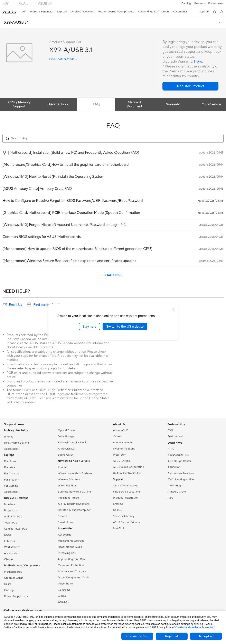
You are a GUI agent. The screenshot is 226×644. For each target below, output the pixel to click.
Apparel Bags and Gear (72, 559)
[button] (186, 3)
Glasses (9, 559)
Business (199, 3)
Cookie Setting (137, 636)
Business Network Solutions (75, 492)
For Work (10, 467)
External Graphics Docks (73, 443)
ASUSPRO (174, 467)
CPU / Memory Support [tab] (19, 104)
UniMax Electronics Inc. (127, 473)
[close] (173, 309)
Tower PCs (11, 523)
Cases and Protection (71, 565)
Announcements (123, 443)
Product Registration (126, 498)
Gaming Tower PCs (16, 529)
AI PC (171, 449)
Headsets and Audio (70, 547)
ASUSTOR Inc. (122, 461)
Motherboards (13, 572)
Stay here (89, 326)
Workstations (12, 547)
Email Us (15, 305)
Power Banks (66, 584)
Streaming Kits (67, 553)
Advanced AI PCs (178, 455)
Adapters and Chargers (72, 571)
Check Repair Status (125, 486)
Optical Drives (67, 430)
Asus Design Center (179, 461)
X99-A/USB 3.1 (16, 23)
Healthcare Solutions (17, 443)
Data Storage (66, 436)
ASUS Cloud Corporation (128, 467)
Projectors (10, 510)
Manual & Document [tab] (134, 104)
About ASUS (121, 430)
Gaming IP (64, 602)
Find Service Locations (127, 492)
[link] (9, 12)
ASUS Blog (174, 486)
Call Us (117, 510)
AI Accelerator (67, 449)
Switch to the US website (125, 326)
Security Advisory (124, 516)
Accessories (11, 449)
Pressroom (120, 455)
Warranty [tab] (173, 104)
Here (198, 61)
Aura (170, 498)
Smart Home (65, 522)
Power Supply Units (16, 596)
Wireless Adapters (69, 479)
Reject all (172, 636)
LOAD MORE (113, 275)
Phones (9, 437)
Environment (216, 3)
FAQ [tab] (96, 104)
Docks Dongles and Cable (73, 578)
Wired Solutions (67, 486)
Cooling (9, 590)
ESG (170, 430)
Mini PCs (9, 541)
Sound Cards (66, 455)
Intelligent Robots (69, 498)
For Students (12, 480)
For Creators (12, 474)
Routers (63, 467)
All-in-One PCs (13, 517)
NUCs (8, 535)
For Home (10, 461)
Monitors (10, 504)
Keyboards (64, 535)
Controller (64, 590)
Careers (118, 436)
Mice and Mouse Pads (71, 541)
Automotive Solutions (181, 473)
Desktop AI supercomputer (74, 510)
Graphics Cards (14, 578)
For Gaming (11, 486)
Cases (8, 584)
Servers (62, 516)
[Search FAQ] (113, 138)
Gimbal (62, 596)
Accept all (206, 636)
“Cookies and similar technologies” (194, 627)
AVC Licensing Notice (181, 479)
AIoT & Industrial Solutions (74, 504)
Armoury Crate (177, 492)
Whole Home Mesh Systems (75, 473)
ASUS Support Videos (126, 522)
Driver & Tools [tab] (58, 104)
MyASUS (119, 528)
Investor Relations (124, 449)
